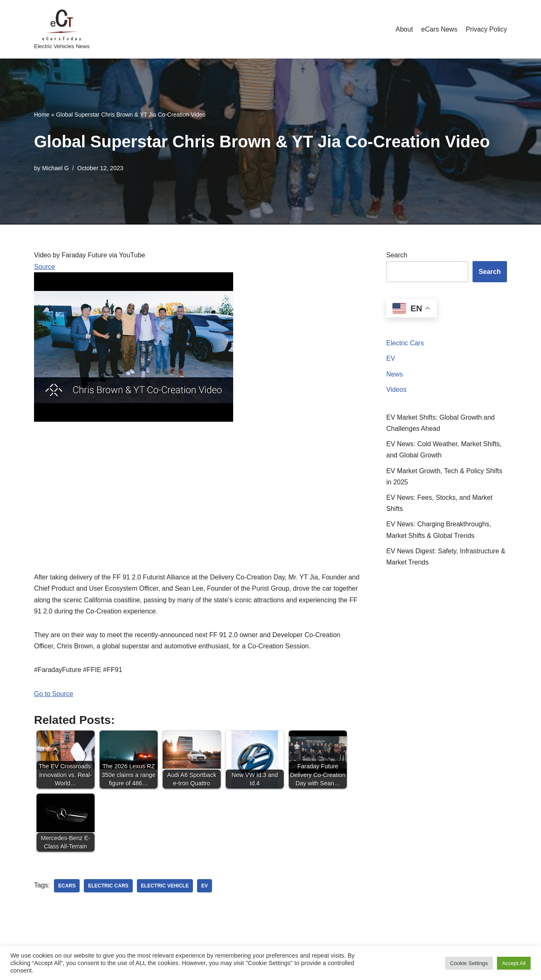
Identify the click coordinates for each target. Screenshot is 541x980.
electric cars (108, 886)
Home (42, 115)
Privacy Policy (486, 29)
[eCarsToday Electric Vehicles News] (62, 29)
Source (45, 267)
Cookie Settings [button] (469, 963)
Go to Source (54, 694)
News (395, 374)
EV (391, 358)
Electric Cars (405, 343)
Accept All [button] (514, 963)
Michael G (55, 168)
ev (205, 886)
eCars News (439, 29)
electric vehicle (165, 886)
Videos (396, 390)
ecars (67, 886)
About (404, 29)
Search (397, 255)
